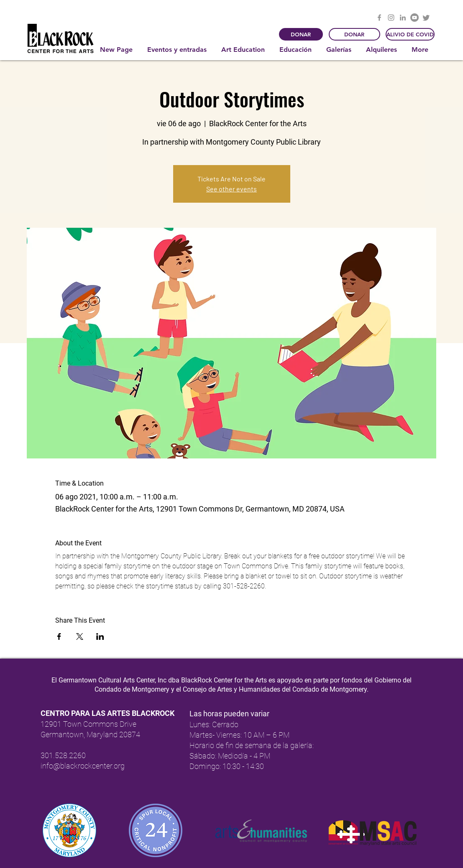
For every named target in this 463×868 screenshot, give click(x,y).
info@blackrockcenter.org (83, 766)
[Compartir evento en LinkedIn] (100, 636)
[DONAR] (301, 34)
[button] (178, 50)
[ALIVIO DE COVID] (410, 34)
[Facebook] (379, 18)
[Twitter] (426, 18)
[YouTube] (414, 18)
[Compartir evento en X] (80, 636)
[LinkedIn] (403, 18)
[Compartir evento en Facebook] (59, 636)
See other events (231, 189)
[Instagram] (391, 18)
